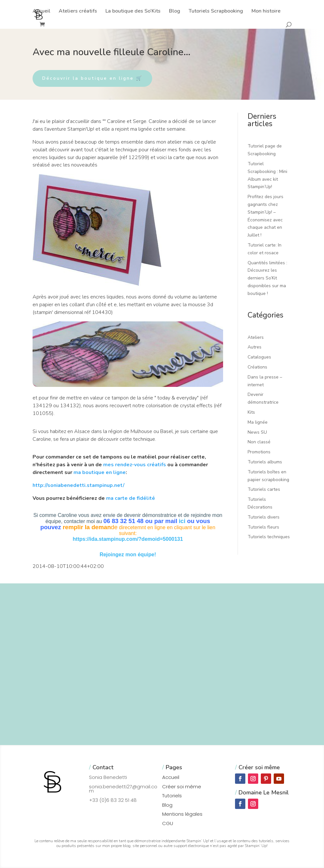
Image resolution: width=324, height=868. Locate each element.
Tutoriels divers (264, 517)
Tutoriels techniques (269, 537)
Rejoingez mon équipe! (128, 555)
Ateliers (256, 337)
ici (182, 521)
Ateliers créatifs (78, 12)
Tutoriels (172, 796)
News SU (257, 432)
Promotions (259, 452)
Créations (257, 367)
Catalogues (259, 357)
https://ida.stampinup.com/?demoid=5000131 (128, 539)
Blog (175, 12)
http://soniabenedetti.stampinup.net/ (79, 485)
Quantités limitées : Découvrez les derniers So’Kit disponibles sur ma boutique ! (267, 278)
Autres (255, 347)
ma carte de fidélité (131, 498)
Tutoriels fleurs (263, 527)
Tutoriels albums (265, 462)
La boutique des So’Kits (133, 12)
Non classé (259, 442)
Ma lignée (258, 422)
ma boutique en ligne (100, 472)
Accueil (41, 12)
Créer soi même (182, 787)
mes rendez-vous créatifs (135, 465)
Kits (251, 412)
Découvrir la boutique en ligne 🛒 (92, 78)
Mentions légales (182, 814)
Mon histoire (266, 12)
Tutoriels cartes (264, 489)
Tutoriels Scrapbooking (216, 12)
